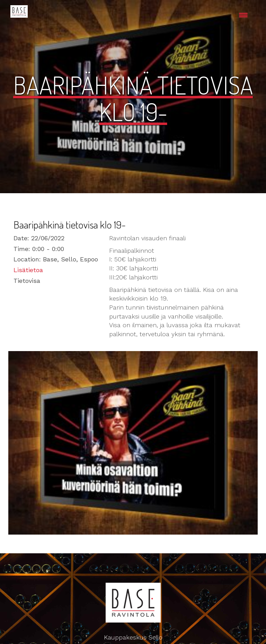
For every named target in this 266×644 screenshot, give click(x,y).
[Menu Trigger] (243, 15)
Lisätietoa (28, 270)
